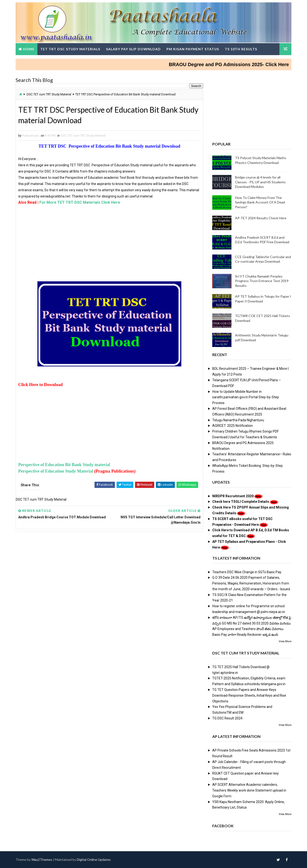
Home (29, 49)
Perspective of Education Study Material (56, 471)
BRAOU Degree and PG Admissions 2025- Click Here (237, 64)
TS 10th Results (241, 49)
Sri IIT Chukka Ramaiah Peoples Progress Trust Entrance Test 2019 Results (262, 281)
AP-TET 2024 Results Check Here (261, 218)
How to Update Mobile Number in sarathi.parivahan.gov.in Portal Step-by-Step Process (246, 397)
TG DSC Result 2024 (227, 718)
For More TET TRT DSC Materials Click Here (80, 202)
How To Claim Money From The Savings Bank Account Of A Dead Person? (260, 202)
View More (285, 641)
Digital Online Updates (94, 859)
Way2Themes (42, 859)
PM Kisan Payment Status (193, 49)
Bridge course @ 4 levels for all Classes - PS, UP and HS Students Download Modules (260, 182)
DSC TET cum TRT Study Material (49, 94)
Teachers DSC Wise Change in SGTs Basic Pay (247, 572)
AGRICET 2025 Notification (233, 426)
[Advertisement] (109, 245)
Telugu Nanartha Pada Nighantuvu (238, 420)
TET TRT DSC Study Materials (70, 49)
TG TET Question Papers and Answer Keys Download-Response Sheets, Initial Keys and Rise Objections (249, 695)
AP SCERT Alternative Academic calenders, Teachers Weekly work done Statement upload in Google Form (249, 790)
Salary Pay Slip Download (133, 49)
